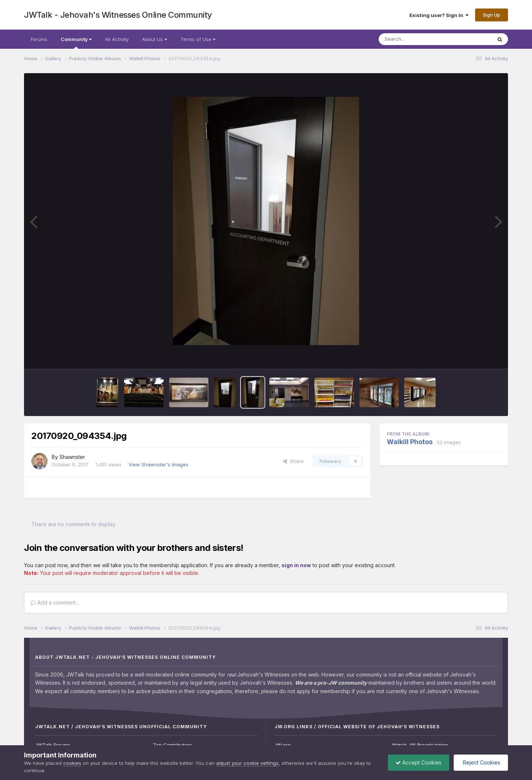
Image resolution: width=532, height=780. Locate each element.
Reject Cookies (481, 762)
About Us (154, 39)
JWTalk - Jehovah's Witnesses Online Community (118, 15)
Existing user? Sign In (439, 15)
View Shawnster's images (158, 464)
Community (76, 42)
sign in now (296, 565)
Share (293, 461)
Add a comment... (55, 602)
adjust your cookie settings (247, 763)
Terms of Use (198, 39)
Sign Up (492, 15)
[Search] (415, 39)
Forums (39, 39)
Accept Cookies (419, 762)
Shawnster (72, 457)
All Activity (117, 39)
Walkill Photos (410, 442)
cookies (72, 763)
